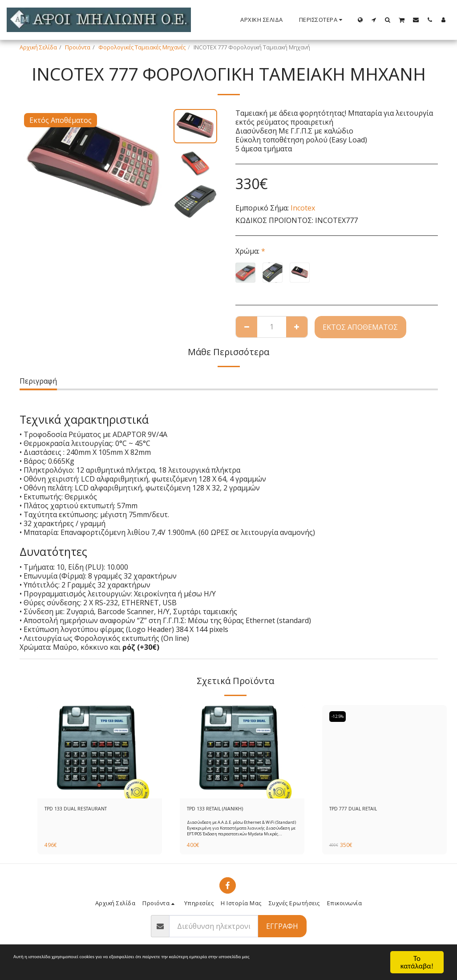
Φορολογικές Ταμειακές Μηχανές (142, 47)
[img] (100, 752)
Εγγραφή (282, 928)
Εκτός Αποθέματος (360, 327)
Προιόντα (78, 47)
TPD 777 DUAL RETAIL (357, 810)
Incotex (303, 208)
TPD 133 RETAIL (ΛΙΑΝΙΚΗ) (220, 810)
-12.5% (340, 717)
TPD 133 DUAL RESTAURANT (81, 810)
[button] (374, 20)
